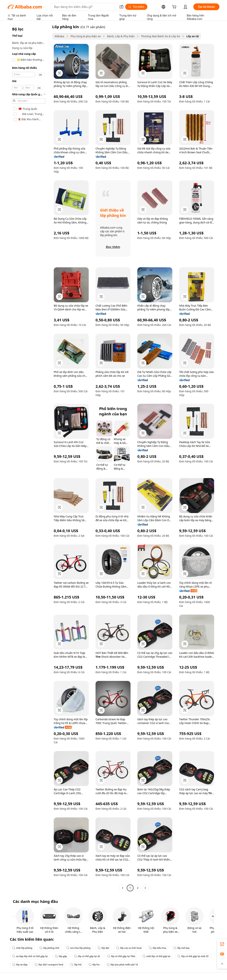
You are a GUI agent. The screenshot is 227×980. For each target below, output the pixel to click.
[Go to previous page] (123, 888)
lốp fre (94, 965)
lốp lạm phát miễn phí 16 (122, 965)
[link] (222, 944)
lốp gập (61, 956)
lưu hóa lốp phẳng (78, 948)
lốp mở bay (182, 948)
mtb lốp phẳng (22, 948)
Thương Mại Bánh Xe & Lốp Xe (160, 36)
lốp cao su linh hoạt (129, 948)
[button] (121, 7)
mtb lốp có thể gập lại (157, 956)
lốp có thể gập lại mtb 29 (193, 956)
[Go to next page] (145, 888)
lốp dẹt (103, 948)
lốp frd (76, 965)
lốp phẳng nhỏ (49, 948)
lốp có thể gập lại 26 (87, 956)
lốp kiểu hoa (158, 948)
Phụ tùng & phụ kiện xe (86, 36)
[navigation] (29, 458)
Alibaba (59, 36)
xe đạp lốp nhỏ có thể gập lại (30, 956)
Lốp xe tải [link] (193, 36)
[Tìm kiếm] (136, 7)
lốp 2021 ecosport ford (49, 965)
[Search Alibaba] (85, 7)
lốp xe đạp (20, 965)
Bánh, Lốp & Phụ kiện (121, 36)
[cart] (175, 7)
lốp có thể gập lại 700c (121, 956)
